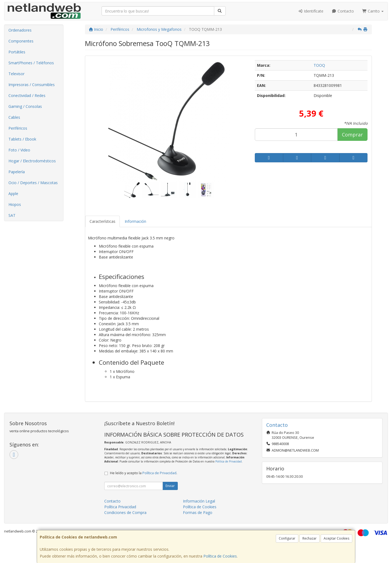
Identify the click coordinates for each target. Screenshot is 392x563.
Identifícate (311, 11)
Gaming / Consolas (25, 106)
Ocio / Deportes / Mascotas (33, 183)
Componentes (21, 41)
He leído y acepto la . (144, 473)
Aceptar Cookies (336, 538)
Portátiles (17, 52)
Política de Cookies (220, 556)
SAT (12, 215)
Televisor (16, 74)
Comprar (352, 135)
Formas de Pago (198, 512)
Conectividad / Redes (27, 95)
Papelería (17, 172)
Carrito (373, 11)
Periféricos (18, 128)
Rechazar (310, 538)
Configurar (287, 538)
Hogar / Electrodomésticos (32, 161)
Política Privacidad (120, 507)
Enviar (170, 486)
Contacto (343, 11)
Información (135, 221)
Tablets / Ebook (22, 139)
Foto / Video (19, 150)
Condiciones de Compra (125, 512)
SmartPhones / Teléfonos (31, 63)
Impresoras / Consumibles (32, 85)
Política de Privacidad (229, 461)
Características (102, 221)
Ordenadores (20, 30)
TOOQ (319, 65)
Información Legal (199, 501)
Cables (14, 117)
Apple (13, 194)
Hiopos (15, 204)
